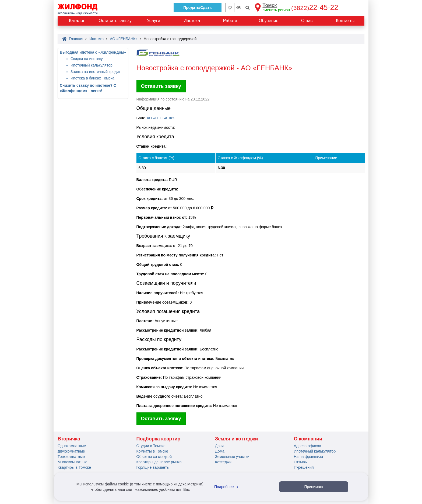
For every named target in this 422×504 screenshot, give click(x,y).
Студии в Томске (151, 446)
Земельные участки (232, 457)
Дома (220, 451)
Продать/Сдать (197, 8)
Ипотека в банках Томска (92, 78)
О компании (308, 439)
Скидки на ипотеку (87, 59)
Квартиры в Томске (74, 467)
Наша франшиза (309, 457)
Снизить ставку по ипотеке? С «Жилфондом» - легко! (88, 88)
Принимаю (313, 487)
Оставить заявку (161, 86)
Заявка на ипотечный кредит (96, 72)
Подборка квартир (159, 439)
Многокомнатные (73, 462)
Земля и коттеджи (237, 439)
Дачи (219, 446)
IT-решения (304, 467)
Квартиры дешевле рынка (159, 462)
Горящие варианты (153, 467)
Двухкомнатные (71, 451)
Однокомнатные (72, 446)
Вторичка (69, 439)
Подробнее (227, 487)
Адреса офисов (307, 446)
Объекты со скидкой (154, 457)
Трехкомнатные (71, 457)
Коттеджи (223, 462)
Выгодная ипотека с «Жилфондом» (93, 52)
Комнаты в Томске (152, 451)
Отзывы (301, 462)
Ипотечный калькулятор (92, 65)
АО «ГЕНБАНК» (161, 118)
